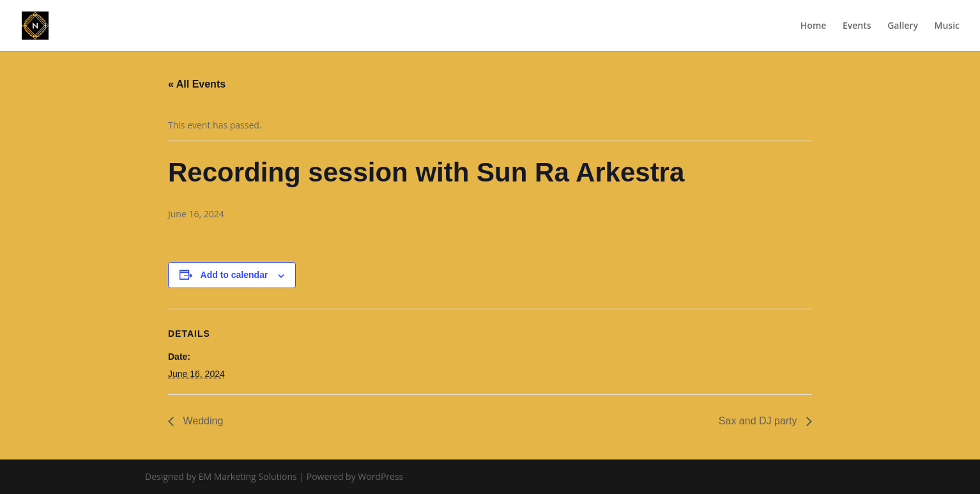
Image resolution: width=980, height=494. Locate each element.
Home (814, 26)
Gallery (903, 26)
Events (857, 26)
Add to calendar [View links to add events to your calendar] (234, 275)
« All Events (197, 84)
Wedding (202, 421)
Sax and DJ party (759, 421)
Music (947, 26)
